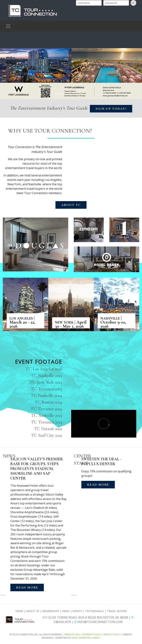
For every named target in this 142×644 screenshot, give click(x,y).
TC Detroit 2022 (48, 429)
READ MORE (27, 587)
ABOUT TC (71, 205)
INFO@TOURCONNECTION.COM (100, 622)
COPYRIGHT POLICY (91, 635)
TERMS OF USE (71, 635)
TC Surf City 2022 (47, 435)
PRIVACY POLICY (112, 635)
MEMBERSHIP (51, 611)
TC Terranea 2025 (46, 389)
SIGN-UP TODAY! (111, 109)
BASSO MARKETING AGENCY (86, 638)
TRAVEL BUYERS (117, 611)
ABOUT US (33, 611)
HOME (19, 611)
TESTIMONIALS (94, 611)
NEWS (66, 611)
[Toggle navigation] (8, 26)
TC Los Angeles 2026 (44, 369)
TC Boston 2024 (48, 402)
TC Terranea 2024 (46, 409)
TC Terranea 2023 (47, 422)
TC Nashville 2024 (46, 396)
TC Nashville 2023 (47, 415)
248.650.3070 (62, 622)
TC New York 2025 (46, 382)
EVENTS (77, 611)
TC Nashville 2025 (47, 376)
